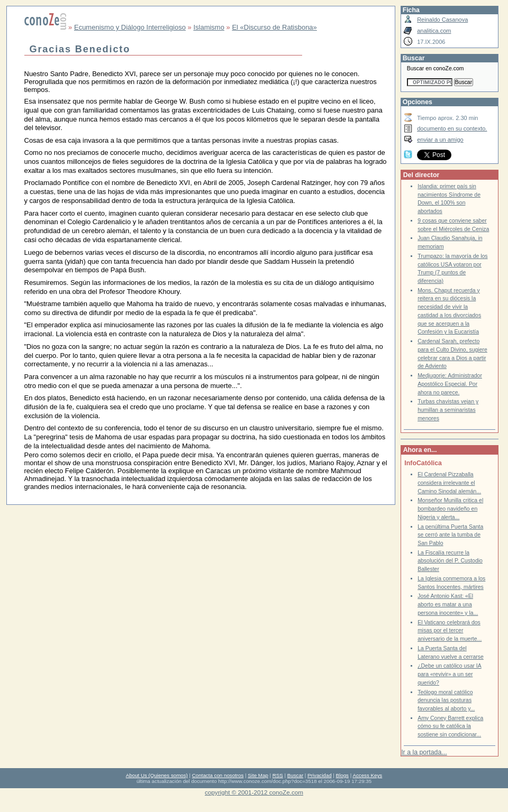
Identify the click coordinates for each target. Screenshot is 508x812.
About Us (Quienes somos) (157, 775)
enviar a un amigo (440, 140)
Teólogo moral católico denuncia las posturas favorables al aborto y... (446, 700)
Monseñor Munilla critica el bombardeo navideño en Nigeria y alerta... (450, 509)
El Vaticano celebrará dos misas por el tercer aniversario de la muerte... (450, 631)
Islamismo (209, 27)
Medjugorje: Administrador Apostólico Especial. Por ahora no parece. (450, 384)
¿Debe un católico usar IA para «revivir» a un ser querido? (450, 674)
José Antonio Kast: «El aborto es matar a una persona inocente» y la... (448, 604)
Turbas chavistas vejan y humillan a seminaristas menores (448, 410)
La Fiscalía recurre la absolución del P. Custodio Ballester (450, 561)
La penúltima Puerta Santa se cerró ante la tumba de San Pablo (450, 535)
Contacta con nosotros (218, 775)
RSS (278, 775)
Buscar (295, 775)
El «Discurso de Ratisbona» (274, 27)
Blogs (342, 775)
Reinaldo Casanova (442, 20)
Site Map (258, 775)
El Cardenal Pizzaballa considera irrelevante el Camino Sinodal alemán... (449, 483)
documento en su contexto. (452, 128)
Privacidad (320, 775)
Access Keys (367, 775)
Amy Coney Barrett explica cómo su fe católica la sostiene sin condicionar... (450, 726)
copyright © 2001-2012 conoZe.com (254, 792)
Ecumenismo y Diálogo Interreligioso (130, 27)
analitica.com (434, 31)
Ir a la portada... (424, 752)
